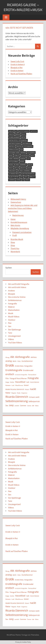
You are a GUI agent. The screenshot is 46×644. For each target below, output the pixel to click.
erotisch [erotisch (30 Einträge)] (12, 146)
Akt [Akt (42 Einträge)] (16, 131)
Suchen (9, 268)
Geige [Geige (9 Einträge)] (11, 156)
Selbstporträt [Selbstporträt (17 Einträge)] (14, 177)
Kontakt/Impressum (19, 222)
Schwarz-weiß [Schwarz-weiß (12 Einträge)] (14, 174)
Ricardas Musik (17, 239)
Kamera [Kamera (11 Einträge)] (23, 159)
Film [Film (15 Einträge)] (21, 149)
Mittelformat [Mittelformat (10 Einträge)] (14, 162)
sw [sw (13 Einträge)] (23, 180)
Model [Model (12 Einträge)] (22, 162)
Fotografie (12, 304)
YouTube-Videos (15, 343)
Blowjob (11, 294)
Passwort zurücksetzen (22, 232)
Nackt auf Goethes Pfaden (21, 74)
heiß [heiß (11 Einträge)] (32, 156)
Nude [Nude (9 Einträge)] (29, 168)
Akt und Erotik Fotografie (19, 284)
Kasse (13, 219)
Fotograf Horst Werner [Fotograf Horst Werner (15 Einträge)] (17, 153)
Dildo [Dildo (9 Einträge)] (24, 134)
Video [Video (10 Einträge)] (27, 180)
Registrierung (18, 215)
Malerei (11, 307)
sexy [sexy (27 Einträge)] (26, 177)
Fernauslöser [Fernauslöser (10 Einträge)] (14, 149)
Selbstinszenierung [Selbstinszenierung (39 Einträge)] (28, 174)
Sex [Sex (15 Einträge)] (22, 177)
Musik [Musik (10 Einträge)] (30, 165)
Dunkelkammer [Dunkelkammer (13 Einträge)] (14, 137)
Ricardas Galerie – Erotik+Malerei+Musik (23, 7)
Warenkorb (15, 252)
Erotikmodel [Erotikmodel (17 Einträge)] (27, 143)
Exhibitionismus (15, 300)
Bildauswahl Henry (18, 199)
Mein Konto (15, 225)
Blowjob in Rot (17, 68)
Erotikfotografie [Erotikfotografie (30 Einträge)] (15, 143)
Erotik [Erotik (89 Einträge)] (23, 137)
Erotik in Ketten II (18, 64)
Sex (10, 326)
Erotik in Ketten (17, 71)
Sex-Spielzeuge (15, 330)
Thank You (15, 248)
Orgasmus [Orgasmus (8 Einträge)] (12, 171)
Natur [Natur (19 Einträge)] (17, 168)
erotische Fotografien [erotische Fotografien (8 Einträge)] (25, 146)
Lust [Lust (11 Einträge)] (29, 159)
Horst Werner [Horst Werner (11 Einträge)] (14, 159)
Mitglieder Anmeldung (20, 228)
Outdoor (12, 320)
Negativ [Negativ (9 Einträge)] (23, 168)
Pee (10, 323)
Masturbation (14, 310)
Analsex (11, 291)
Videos (11, 339)
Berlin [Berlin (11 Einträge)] (18, 134)
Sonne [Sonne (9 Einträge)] (18, 180)
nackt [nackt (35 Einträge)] (11, 168)
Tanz (10, 333)
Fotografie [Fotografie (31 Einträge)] (31, 153)
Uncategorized (14, 336)
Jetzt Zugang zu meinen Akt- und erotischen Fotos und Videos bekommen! (23, 208)
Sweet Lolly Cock (17, 61)
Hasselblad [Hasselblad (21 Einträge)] (25, 156)
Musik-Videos (14, 317)
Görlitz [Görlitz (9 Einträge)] (17, 156)
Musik (11, 313)
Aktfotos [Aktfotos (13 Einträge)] (34, 131)
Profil (15, 235)
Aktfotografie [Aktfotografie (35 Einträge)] (24, 131)
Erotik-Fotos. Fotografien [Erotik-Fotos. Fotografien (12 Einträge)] (18, 140)
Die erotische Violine (17, 297)
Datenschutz (16, 202)
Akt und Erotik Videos (17, 287)
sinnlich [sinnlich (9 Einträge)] (32, 177)
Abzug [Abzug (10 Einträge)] (11, 131)
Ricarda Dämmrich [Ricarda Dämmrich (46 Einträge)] (24, 171)
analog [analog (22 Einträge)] (11, 134)
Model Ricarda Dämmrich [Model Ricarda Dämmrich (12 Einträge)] (18, 165)
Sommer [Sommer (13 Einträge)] (12, 180)
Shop (13, 242)
